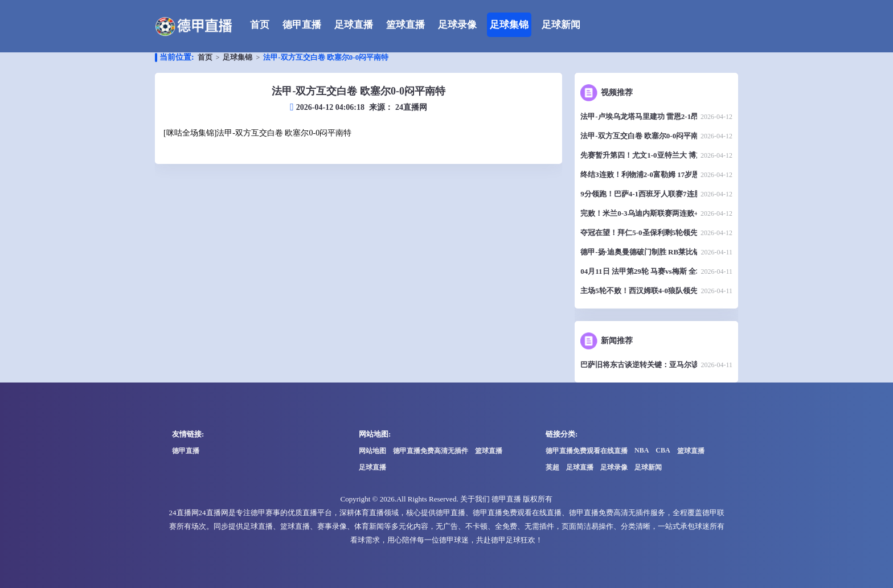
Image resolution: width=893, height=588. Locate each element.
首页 (260, 25)
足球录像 (457, 25)
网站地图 (372, 451)
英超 (552, 467)
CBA (663, 450)
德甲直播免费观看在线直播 (587, 451)
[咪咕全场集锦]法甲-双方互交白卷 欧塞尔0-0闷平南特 (257, 133)
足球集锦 (509, 25)
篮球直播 (405, 25)
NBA (642, 450)
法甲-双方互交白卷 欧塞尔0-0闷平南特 (326, 57)
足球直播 (354, 25)
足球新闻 (561, 25)
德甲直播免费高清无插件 (431, 451)
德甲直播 (302, 25)
